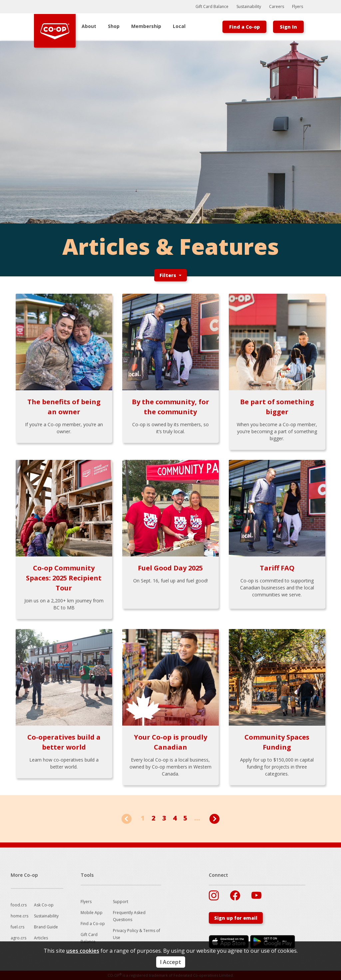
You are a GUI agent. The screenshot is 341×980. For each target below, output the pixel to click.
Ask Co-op (44, 905)
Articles (41, 938)
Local (179, 26)
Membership (146, 26)
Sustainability (249, 6)
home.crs (19, 916)
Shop (114, 26)
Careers (277, 6)
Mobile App (92, 913)
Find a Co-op (244, 27)
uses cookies (83, 951)
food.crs (19, 905)
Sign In (288, 27)
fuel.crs (17, 927)
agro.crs (18, 938)
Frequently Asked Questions (129, 916)
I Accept (171, 962)
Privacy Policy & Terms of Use (137, 934)
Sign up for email (236, 918)
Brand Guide (46, 927)
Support (121, 902)
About (89, 26)
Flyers (298, 6)
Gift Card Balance (212, 6)
